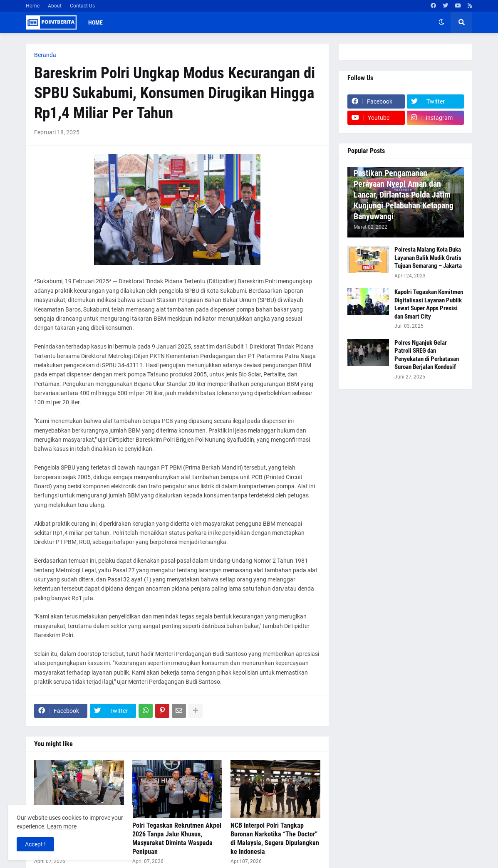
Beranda (45, 55)
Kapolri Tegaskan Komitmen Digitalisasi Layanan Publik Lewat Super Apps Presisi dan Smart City (429, 304)
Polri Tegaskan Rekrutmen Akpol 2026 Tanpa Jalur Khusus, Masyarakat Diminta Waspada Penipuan (177, 838)
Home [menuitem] (95, 22)
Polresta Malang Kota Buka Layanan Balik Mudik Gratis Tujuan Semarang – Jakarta (428, 258)
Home (33, 6)
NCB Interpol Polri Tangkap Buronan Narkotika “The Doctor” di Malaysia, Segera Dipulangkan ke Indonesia (275, 838)
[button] (441, 22)
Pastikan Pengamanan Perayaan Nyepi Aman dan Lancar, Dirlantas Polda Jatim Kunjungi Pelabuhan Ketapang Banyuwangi (404, 195)
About (55, 6)
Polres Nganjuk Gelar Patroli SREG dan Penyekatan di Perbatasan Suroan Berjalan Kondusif (427, 355)
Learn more (62, 826)
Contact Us (82, 6)
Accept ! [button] (35, 844)
